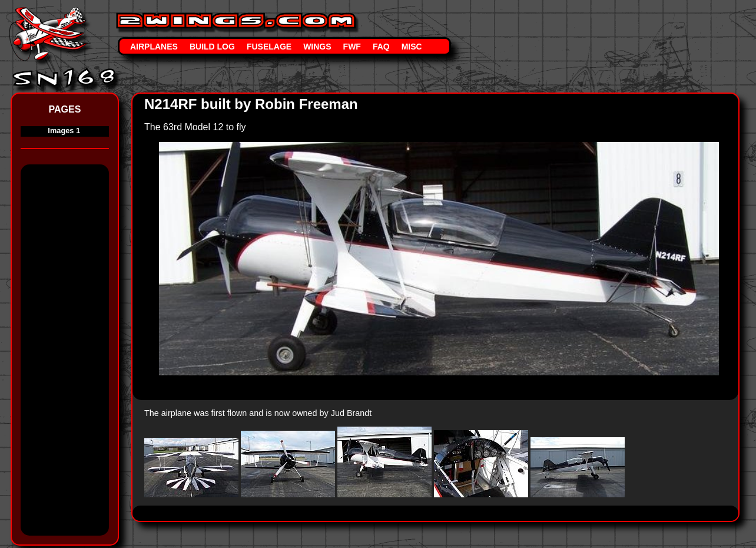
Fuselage (269, 47)
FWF (352, 47)
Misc (412, 47)
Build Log (212, 47)
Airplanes (154, 47)
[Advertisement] (68, 354)
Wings (317, 47)
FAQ (381, 47)
